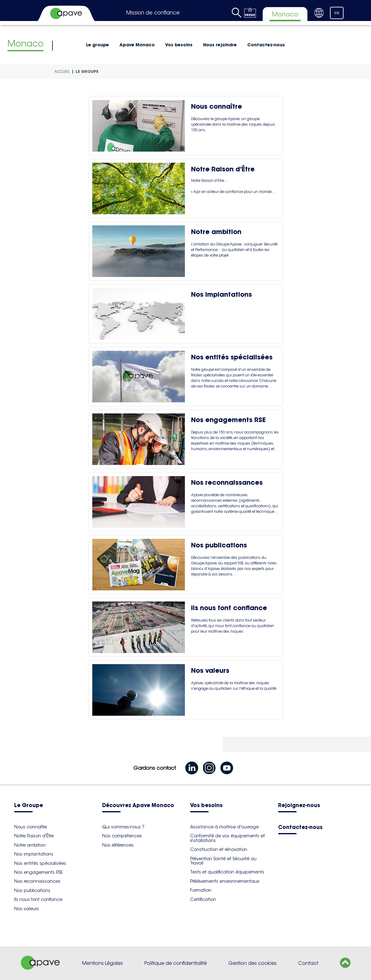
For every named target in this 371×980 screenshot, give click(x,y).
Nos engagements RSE (38, 872)
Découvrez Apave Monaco (138, 806)
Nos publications (32, 890)
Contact (308, 963)
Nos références (118, 845)
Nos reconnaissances (37, 881)
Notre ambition (30, 845)
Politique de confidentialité (176, 963)
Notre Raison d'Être (34, 836)
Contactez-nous (266, 45)
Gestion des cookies (252, 963)
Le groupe (98, 45)
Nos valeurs (27, 909)
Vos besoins (179, 45)
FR (337, 13)
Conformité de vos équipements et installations (227, 838)
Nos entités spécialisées (40, 863)
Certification (203, 899)
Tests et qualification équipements (227, 872)
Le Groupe (29, 806)
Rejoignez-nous (299, 806)
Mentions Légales (102, 963)
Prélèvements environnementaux (225, 881)
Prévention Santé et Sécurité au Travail (223, 861)
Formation (201, 890)
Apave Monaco (137, 45)
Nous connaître (31, 827)
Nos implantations (34, 854)
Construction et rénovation (219, 849)
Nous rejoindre (220, 45)
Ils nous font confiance (38, 899)
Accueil (62, 71)
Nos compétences (122, 836)
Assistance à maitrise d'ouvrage (224, 827)
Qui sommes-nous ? (123, 827)
